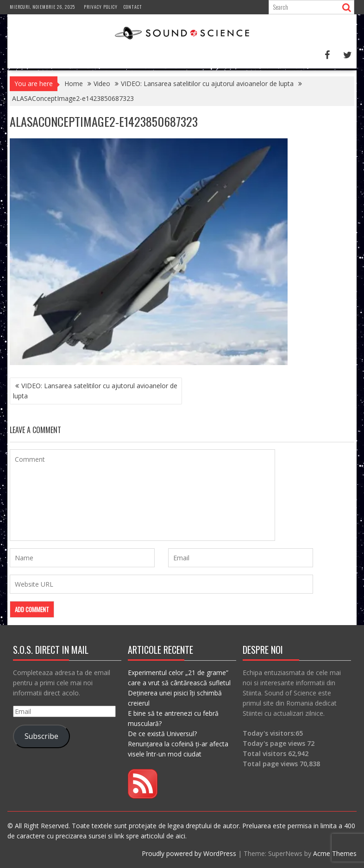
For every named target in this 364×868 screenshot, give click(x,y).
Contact (133, 7)
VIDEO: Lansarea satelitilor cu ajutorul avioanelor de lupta (95, 391)
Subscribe (41, 736)
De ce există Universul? (162, 734)
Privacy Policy (101, 7)
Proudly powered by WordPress (189, 853)
